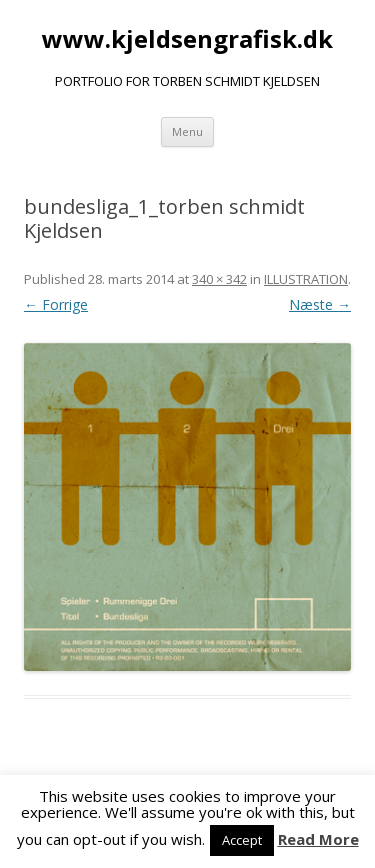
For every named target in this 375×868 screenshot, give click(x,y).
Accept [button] (242, 840)
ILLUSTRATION (306, 279)
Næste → (320, 304)
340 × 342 (219, 279)
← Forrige (56, 304)
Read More (318, 839)
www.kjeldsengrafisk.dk (187, 39)
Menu (187, 131)
